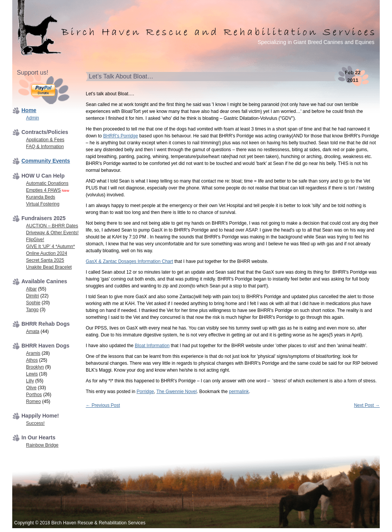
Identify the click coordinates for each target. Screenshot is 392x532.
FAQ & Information (45, 147)
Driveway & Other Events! (52, 233)
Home (29, 110)
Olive (31, 388)
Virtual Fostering (43, 204)
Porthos (34, 395)
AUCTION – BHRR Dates (52, 226)
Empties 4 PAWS (43, 190)
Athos (32, 360)
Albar (31, 289)
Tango (32, 310)
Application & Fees (45, 140)
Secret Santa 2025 (45, 260)
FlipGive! (35, 240)
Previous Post (103, 405)
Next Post (367, 405)
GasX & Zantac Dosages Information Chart (129, 261)
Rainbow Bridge (42, 445)
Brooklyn (35, 367)
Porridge (145, 392)
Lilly (30, 381)
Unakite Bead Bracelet (49, 267)
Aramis (33, 353)
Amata (33, 331)
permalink (239, 392)
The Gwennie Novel (177, 392)
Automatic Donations (47, 183)
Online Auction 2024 (47, 253)
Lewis (32, 374)
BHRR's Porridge (120, 136)
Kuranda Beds (41, 197)
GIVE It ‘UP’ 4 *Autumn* (51, 246)
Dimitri (33, 296)
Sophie (33, 303)
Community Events (46, 161)
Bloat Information (152, 346)
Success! (35, 423)
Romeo (33, 401)
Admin (33, 118)
